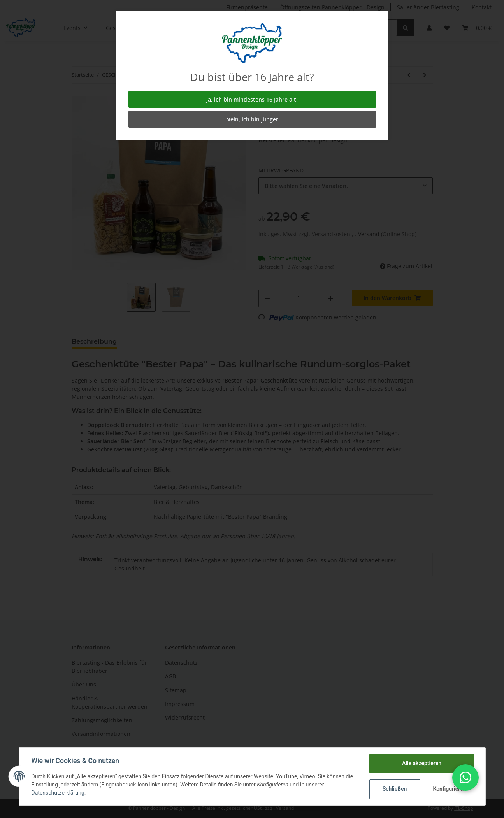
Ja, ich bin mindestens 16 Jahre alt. (252, 99)
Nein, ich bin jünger (252, 119)
